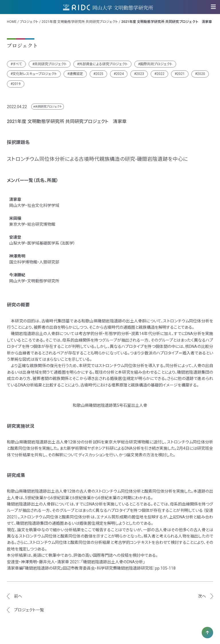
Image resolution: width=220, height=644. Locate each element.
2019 (17, 84)
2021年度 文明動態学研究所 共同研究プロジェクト (80, 22)
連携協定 (76, 74)
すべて (17, 64)
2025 (99, 74)
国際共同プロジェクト (156, 64)
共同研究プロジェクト (51, 64)
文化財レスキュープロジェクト (35, 74)
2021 (181, 74)
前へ (18, 596)
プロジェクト (29, 22)
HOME (12, 22)
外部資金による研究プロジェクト (103, 64)
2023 (140, 74)
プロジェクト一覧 (29, 610)
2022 (160, 74)
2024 (120, 74)
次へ (202, 596)
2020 (201, 74)
